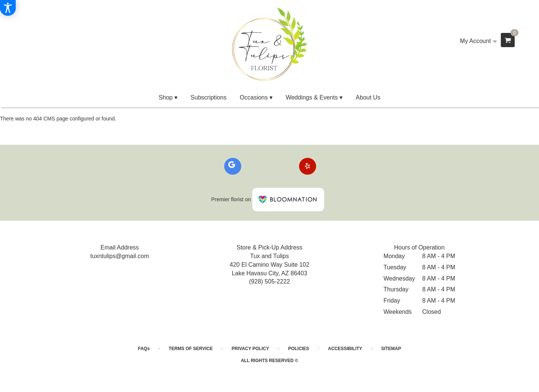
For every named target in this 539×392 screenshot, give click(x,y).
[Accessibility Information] (8, 8)
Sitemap (391, 349)
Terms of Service (191, 349)
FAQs (144, 349)
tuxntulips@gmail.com (120, 256)
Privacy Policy (250, 349)
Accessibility (345, 349)
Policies (299, 349)
